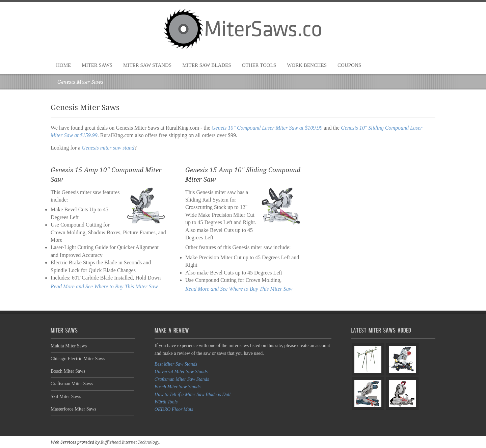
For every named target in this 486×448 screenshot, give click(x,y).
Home (63, 65)
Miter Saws (97, 65)
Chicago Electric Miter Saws (78, 359)
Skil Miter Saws (66, 397)
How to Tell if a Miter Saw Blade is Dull (193, 394)
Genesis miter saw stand (108, 148)
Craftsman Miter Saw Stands (182, 379)
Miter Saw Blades (207, 65)
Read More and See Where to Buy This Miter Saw (104, 286)
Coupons (349, 65)
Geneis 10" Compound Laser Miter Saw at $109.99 (267, 128)
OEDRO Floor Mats (174, 409)
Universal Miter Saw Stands (181, 372)
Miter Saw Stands (147, 65)
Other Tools (259, 65)
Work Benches (307, 65)
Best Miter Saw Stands (176, 364)
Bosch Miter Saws (68, 371)
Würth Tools (166, 402)
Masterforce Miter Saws (73, 409)
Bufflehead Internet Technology (130, 442)
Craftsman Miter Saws (72, 384)
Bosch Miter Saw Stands (178, 387)
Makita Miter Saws (69, 346)
